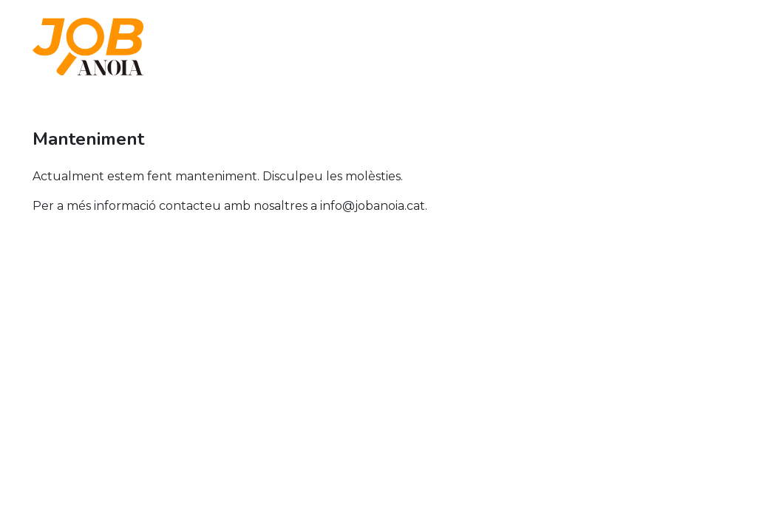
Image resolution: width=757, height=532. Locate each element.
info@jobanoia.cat (373, 206)
